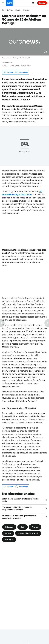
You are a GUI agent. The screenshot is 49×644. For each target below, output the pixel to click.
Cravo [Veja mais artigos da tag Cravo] (8, 533)
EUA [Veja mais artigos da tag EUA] (23, 527)
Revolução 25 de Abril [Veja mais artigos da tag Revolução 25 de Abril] (28, 533)
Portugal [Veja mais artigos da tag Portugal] (9, 539)
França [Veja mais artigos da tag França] (35, 527)
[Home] (3, 10)
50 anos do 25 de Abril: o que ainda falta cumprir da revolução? (19, 517)
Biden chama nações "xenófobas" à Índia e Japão (20, 500)
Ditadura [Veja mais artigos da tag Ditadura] (9, 527)
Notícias (10, 10)
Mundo (18, 10)
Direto (42, 3)
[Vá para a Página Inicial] (9, 3)
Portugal (26, 10)
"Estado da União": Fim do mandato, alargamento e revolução (17, 508)
